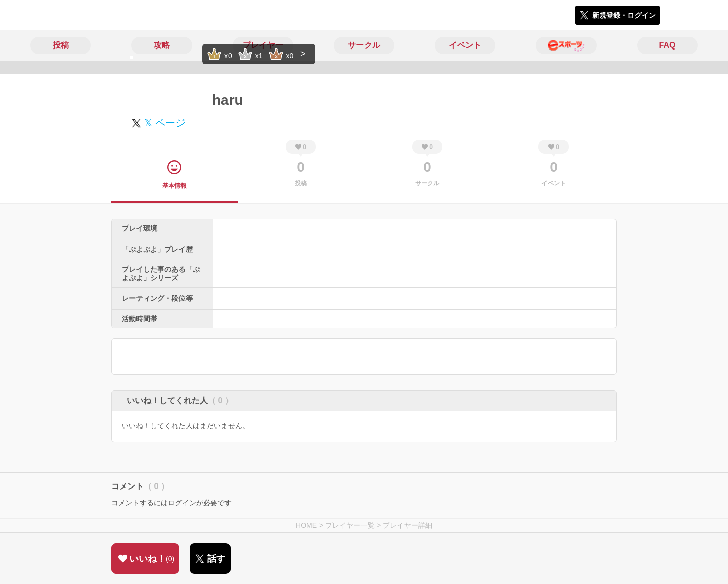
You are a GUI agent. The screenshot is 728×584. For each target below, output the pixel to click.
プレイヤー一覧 (350, 525)
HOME (306, 525)
